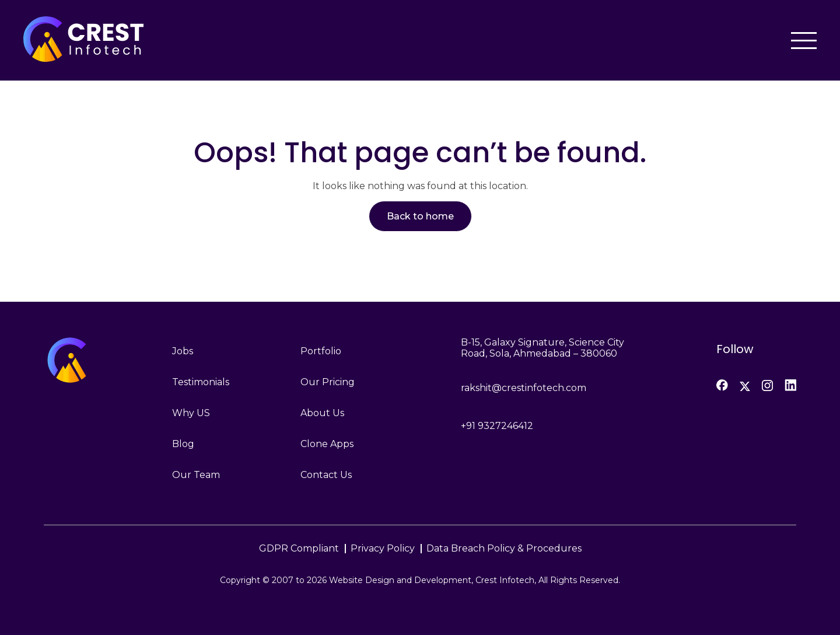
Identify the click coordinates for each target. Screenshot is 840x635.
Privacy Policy (383, 548)
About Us (322, 413)
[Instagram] (767, 385)
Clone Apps (327, 444)
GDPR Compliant (299, 548)
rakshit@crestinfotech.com (524, 388)
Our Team (196, 475)
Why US (191, 413)
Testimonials (201, 382)
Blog (183, 444)
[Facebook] (722, 385)
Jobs (183, 351)
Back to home (420, 216)
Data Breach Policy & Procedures (504, 548)
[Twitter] (745, 386)
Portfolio (321, 351)
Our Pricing (328, 382)
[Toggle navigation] (804, 41)
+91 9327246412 (497, 426)
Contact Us (326, 475)
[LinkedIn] (790, 385)
